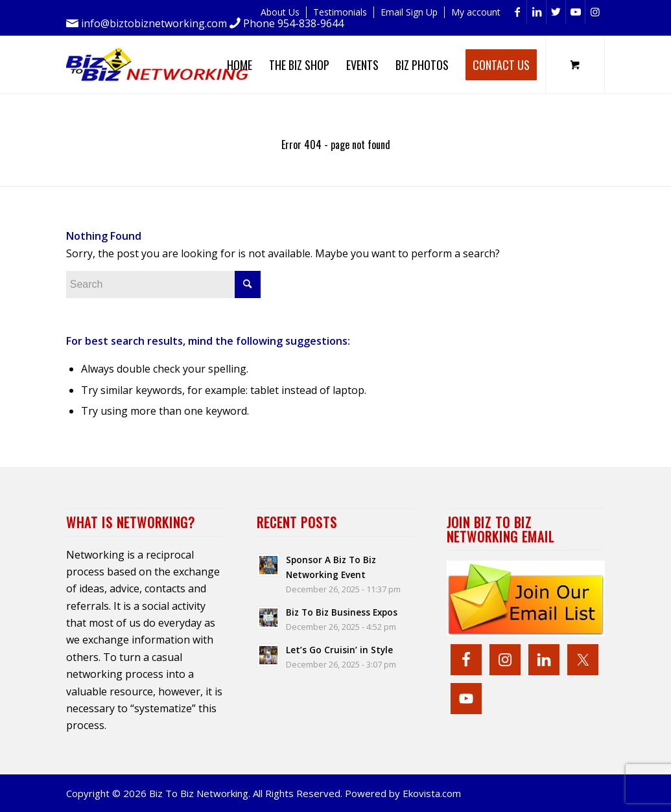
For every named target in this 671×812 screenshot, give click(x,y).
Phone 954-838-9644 (293, 23)
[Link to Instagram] (595, 12)
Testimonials (340, 12)
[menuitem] (280, 12)
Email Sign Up (409, 12)
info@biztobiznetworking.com (154, 23)
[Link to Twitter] (556, 12)
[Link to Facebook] (517, 12)
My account (476, 12)
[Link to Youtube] (575, 12)
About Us (280, 12)
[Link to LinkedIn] (536, 12)
